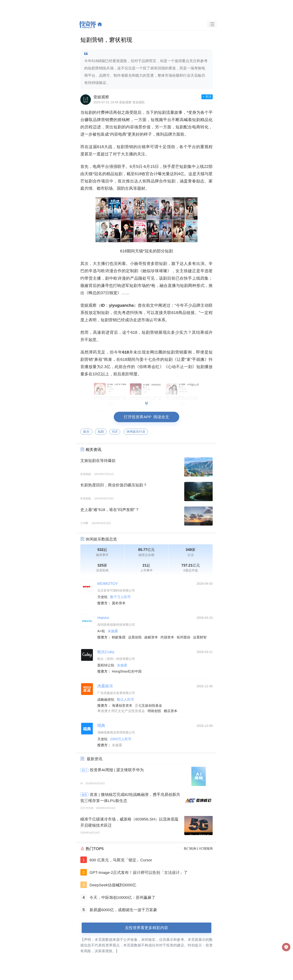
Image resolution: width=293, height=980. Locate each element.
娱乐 (86, 432)
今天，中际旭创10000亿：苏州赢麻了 (122, 897)
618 (115, 432)
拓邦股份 (184, 637)
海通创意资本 (122, 706)
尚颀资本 (167, 637)
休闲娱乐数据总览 (101, 539)
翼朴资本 (119, 603)
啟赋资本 (151, 637)
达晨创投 (135, 637)
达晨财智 (200, 637)
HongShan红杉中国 (127, 671)
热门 (84, 770)
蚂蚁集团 (119, 637)
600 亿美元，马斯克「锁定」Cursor (121, 860)
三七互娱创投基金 (149, 706)
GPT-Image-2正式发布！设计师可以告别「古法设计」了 (139, 872)
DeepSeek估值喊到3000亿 (113, 885)
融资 (84, 795)
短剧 (101, 432)
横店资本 (171, 711)
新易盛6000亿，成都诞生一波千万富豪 (123, 910)
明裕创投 (154, 711)
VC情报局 (206, 849)
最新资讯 (95, 759)
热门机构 (190, 849)
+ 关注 (207, 97)
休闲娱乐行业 (136, 432)
